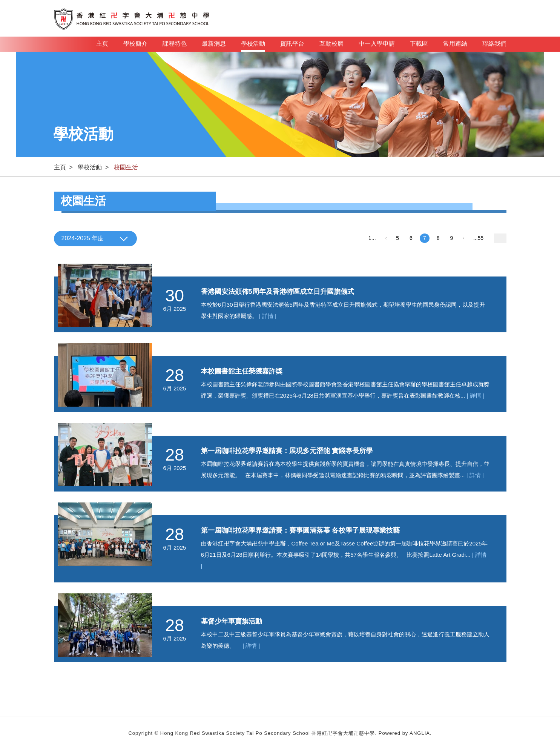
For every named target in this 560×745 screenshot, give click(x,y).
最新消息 (214, 44)
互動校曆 (331, 44)
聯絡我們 (494, 44)
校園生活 (126, 167)
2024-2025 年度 (83, 238)
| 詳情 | (268, 316)
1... (372, 238)
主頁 (102, 44)
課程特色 (175, 44)
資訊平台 (292, 44)
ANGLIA (420, 733)
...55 (478, 238)
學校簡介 (135, 44)
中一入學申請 (377, 44)
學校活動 (253, 46)
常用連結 (455, 44)
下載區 (419, 44)
